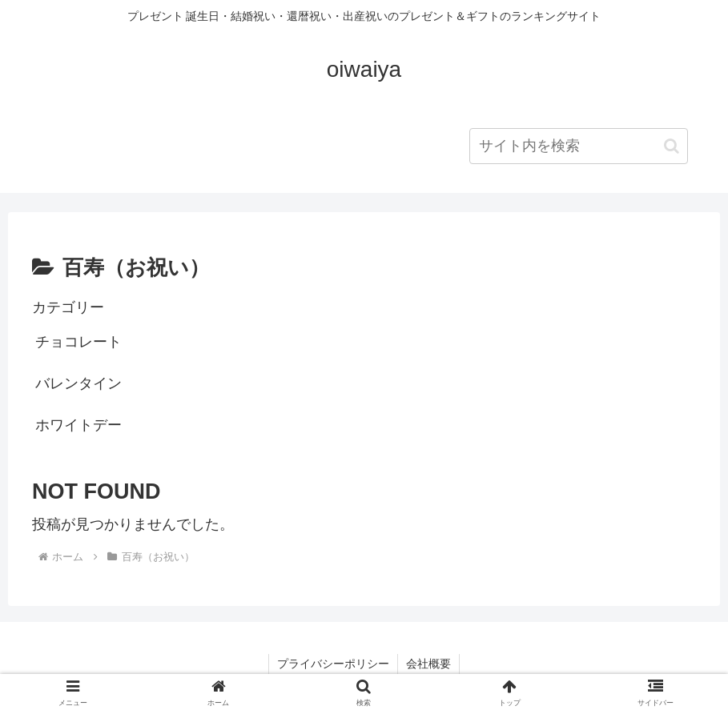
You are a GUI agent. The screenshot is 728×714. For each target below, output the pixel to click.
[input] (579, 146)
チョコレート (78, 342)
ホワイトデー (78, 425)
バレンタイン (78, 383)
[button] (672, 146)
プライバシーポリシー (333, 664)
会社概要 (428, 664)
